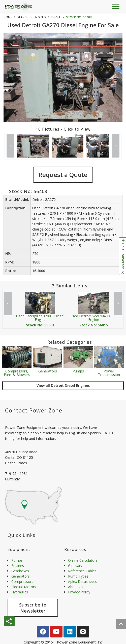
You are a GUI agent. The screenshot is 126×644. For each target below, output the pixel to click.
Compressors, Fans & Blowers (17, 373)
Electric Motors (24, 587)
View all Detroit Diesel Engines (63, 385)
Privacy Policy (79, 592)
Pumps (78, 371)
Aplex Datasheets (82, 581)
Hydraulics (20, 592)
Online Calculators (83, 560)
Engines (18, 566)
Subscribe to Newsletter (33, 608)
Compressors (22, 581)
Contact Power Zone (34, 410)
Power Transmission (109, 373)
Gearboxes (20, 571)
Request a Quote (63, 175)
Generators (48, 371)
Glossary (75, 566)
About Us (76, 587)
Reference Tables (82, 571)
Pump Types (78, 576)
